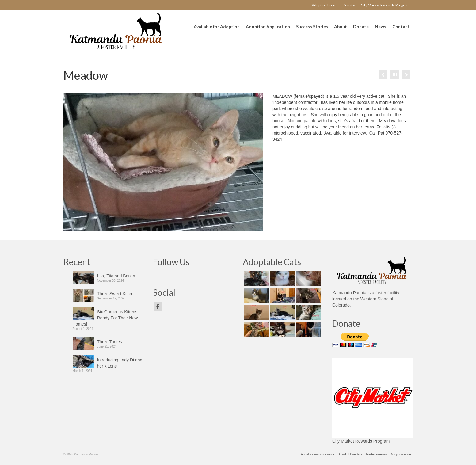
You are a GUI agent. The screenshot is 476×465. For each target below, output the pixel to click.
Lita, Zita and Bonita (116, 276)
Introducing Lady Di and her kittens (120, 363)
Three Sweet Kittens (116, 294)
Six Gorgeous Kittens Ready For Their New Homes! (105, 318)
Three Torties (110, 342)
